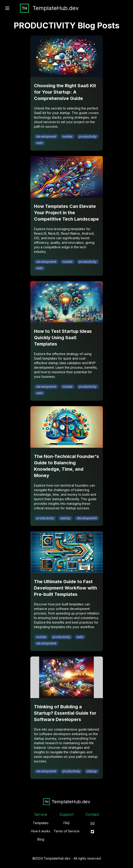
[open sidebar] (7, 8)
